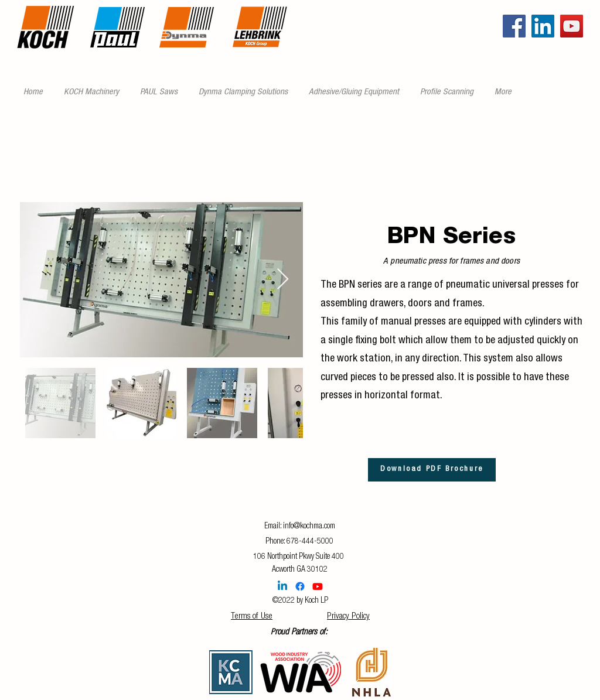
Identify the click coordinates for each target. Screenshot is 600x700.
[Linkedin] (282, 586)
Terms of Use (252, 617)
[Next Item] (283, 280)
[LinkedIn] (543, 26)
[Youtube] (318, 586)
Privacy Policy (348, 617)
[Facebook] (514, 26)
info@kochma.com (309, 527)
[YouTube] (572, 26)
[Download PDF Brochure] (432, 470)
